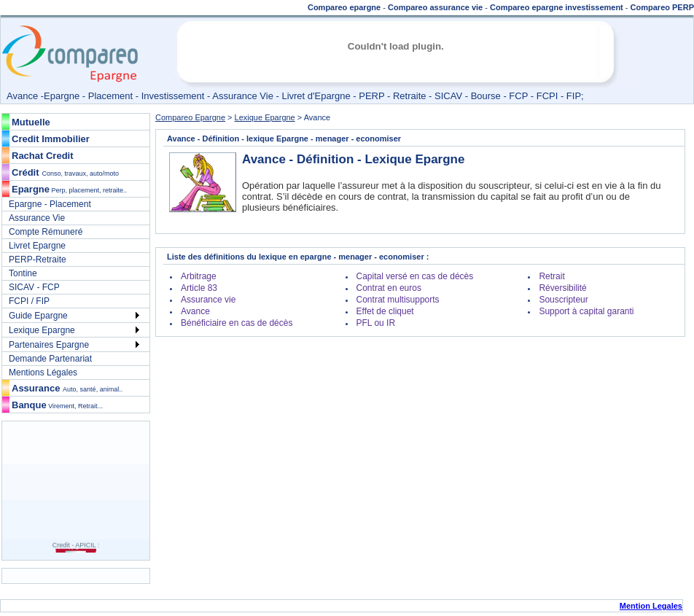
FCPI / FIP (29, 301)
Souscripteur (563, 300)
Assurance (67, 388)
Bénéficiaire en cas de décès (237, 323)
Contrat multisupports (398, 300)
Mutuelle (31, 122)
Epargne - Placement (50, 204)
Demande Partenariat (50, 359)
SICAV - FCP (34, 287)
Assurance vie (208, 300)
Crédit (26, 172)
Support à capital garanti (586, 311)
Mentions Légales (43, 373)
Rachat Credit (43, 156)
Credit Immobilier (51, 139)
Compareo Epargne (190, 117)
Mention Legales (651, 606)
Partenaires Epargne (49, 345)
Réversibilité (562, 288)
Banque (57, 405)
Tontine (23, 273)
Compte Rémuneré (46, 232)
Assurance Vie (37, 218)
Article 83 (199, 288)
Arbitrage (199, 276)
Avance (195, 311)
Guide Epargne (38, 316)
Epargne (69, 189)
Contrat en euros (389, 288)
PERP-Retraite (38, 260)
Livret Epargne (37, 246)
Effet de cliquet (385, 311)
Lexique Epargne (42, 330)
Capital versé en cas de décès (415, 276)
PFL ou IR (376, 323)
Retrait (551, 276)
